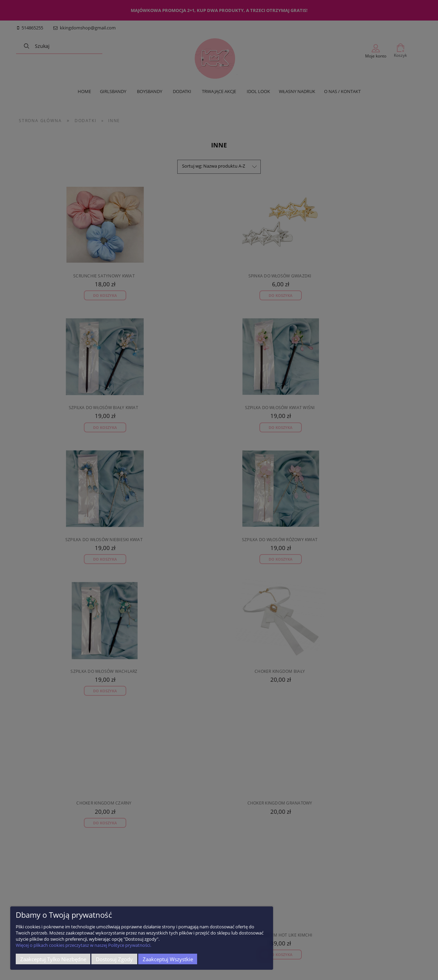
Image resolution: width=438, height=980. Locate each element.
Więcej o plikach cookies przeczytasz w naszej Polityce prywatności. (83, 945)
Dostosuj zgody (114, 959)
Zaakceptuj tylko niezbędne (53, 959)
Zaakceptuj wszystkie (168, 959)
